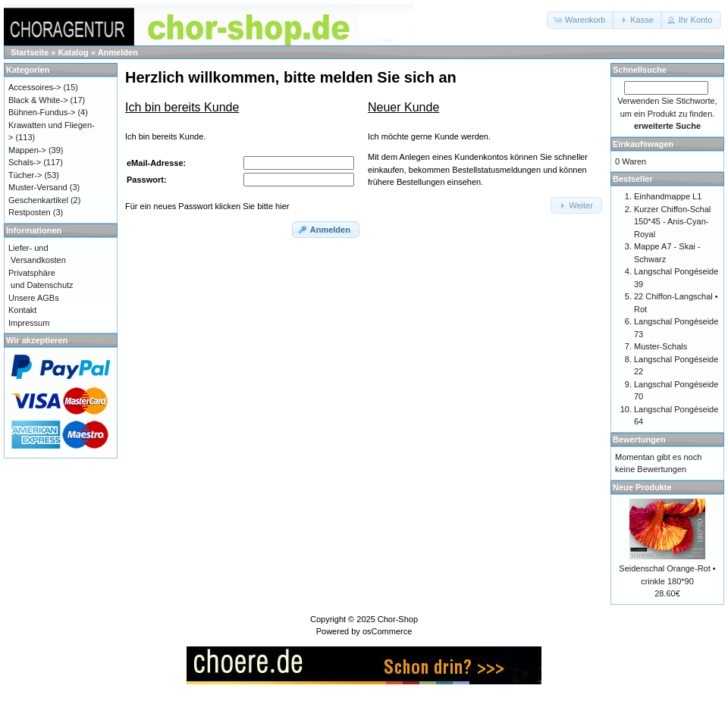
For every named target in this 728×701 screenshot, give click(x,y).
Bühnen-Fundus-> (42, 112)
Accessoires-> (35, 87)
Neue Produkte (642, 487)
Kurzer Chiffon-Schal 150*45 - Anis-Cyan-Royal (672, 222)
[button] (581, 20)
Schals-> (25, 162)
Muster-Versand (38, 187)
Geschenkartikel (38, 200)
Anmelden (118, 52)
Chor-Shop (398, 619)
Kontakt (22, 310)
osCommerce (387, 631)
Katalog (74, 52)
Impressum (29, 323)
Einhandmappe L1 (668, 196)
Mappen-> (27, 150)
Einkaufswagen (643, 144)
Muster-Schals (661, 346)
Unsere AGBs (34, 298)
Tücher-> (25, 175)
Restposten (30, 212)
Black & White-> (38, 100)
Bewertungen (639, 440)
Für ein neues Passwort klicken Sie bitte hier (207, 206)
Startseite (30, 52)
